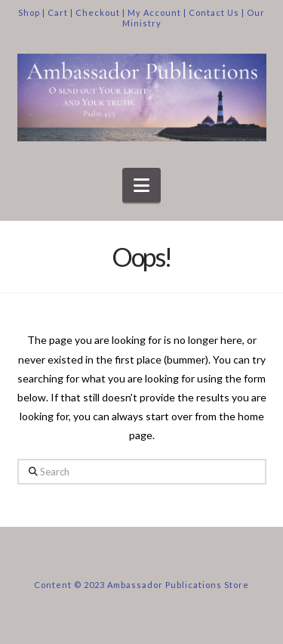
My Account (154, 12)
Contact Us (214, 12)
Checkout (98, 12)
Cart (58, 12)
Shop (29, 12)
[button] (141, 185)
